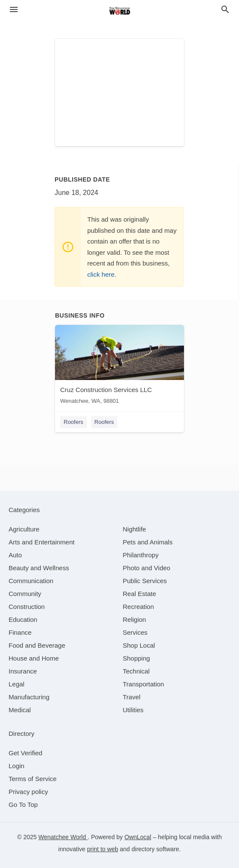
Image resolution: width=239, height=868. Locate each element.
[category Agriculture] (24, 529)
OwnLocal (138, 837)
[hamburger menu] (14, 10)
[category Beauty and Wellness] (39, 568)
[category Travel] (132, 697)
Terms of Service (33, 779)
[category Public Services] (145, 581)
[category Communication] (31, 581)
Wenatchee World (63, 837)
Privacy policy (28, 792)
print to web (103, 849)
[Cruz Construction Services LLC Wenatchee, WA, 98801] (119, 366)
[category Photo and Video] (147, 568)
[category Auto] (15, 555)
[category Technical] (136, 671)
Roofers (74, 422)
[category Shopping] (136, 658)
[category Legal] (17, 684)
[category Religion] (135, 619)
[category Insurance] (23, 671)
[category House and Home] (34, 658)
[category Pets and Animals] (148, 542)
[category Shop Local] (139, 645)
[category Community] (25, 594)
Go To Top (23, 805)
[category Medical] (20, 710)
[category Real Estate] (140, 594)
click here (101, 274)
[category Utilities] (133, 710)
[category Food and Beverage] (37, 645)
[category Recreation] (139, 607)
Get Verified (25, 753)
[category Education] (23, 619)
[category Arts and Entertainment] (41, 542)
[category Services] (135, 632)
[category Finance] (20, 632)
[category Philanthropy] (141, 555)
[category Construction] (27, 607)
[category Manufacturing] (29, 697)
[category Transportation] (144, 684)
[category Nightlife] (135, 529)
